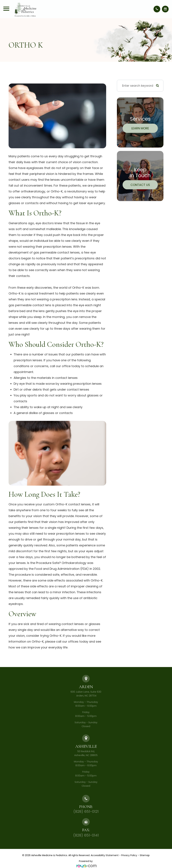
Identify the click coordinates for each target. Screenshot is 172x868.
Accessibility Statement (105, 855)
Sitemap (145, 855)
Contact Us (140, 185)
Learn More (140, 128)
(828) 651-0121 (86, 812)
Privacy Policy (129, 855)
